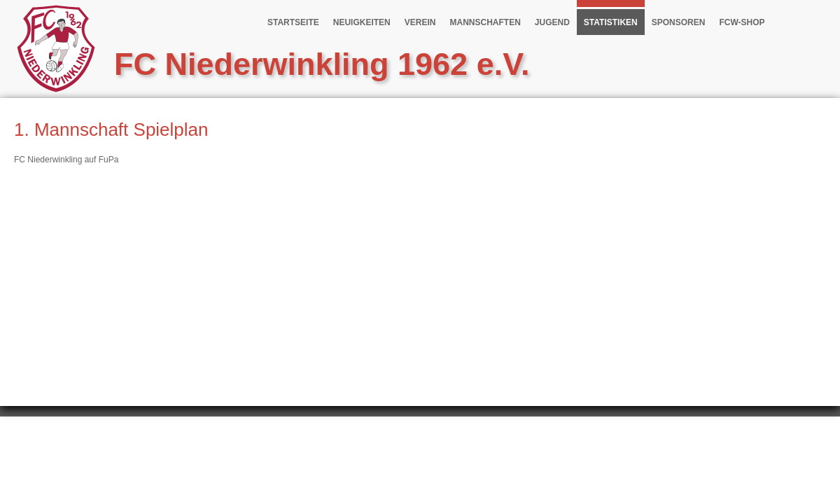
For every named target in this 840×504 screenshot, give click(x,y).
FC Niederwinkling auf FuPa (66, 160)
